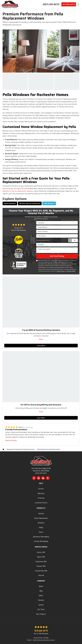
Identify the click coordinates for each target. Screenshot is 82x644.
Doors (41, 532)
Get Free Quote (69, 4)
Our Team (41, 609)
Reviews (41, 600)
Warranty (41, 493)
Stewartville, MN (41, 571)
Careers (41, 605)
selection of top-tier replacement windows (18, 191)
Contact (41, 489)
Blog (41, 591)
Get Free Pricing (57, 256)
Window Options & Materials (30, 203)
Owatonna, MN (41, 562)
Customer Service (41, 503)
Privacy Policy (71, 271)
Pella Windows (49, 203)
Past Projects (41, 614)
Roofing (41, 514)
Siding (41, 527)
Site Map (46, 638)
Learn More (41, 346)
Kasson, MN (41, 566)
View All (41, 575)
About (41, 586)
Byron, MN (41, 557)
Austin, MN (41, 552)
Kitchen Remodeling (41, 541)
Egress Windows (10, 203)
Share (41, 339)
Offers (41, 596)
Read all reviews (11, 440)
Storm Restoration (41, 518)
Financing (41, 498)
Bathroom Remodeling (41, 537)
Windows (41, 523)
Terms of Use (61, 271)
